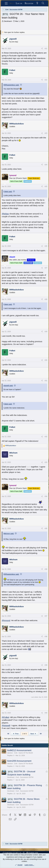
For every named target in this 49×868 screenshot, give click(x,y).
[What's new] (37, 3)
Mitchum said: (9, 533)
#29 (46, 332)
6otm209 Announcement (19, 761)
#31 (46, 381)
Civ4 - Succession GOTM (24, 777)
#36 (46, 569)
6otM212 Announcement (19, 750)
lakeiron (10, 753)
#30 (46, 360)
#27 (46, 268)
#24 (46, 165)
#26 (46, 246)
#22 (46, 80)
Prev (15, 734)
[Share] (42, 49)
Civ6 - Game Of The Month (24, 753)
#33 (46, 462)
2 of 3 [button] (24, 734)
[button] (24, 853)
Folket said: (8, 191)
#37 (46, 616)
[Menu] (6, 3)
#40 (46, 713)
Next (34, 734)
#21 (46, 49)
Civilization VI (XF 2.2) (12, 853)
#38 (46, 637)
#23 (46, 133)
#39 (46, 665)
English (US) (32, 853)
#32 (46, 437)
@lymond (6, 620)
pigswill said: (8, 386)
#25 (46, 186)
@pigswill (6, 725)
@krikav (5, 214)
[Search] (43, 3)
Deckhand (8, 21)
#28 (46, 299)
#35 (46, 528)
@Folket (5, 717)
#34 (46, 496)
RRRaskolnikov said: (11, 85)
